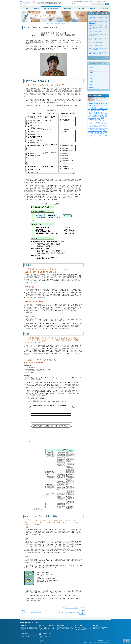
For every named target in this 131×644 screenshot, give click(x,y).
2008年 (91, 70)
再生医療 (100, 132)
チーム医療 (101, 125)
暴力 (101, 116)
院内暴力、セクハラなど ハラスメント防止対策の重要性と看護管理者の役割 (98, 27)
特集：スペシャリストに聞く (71, 608)
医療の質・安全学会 (96, 105)
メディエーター (99, 130)
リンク (41, 638)
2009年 (91, 67)
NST (103, 118)
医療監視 (100, 134)
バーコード (99, 128)
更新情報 (42, 640)
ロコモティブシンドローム (98, 130)
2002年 (91, 87)
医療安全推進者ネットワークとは (47, 636)
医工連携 (101, 114)
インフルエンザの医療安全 (96, 42)
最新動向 (23, 625)
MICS (99, 118)
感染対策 (101, 115)
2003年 (91, 84)
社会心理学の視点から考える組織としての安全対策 (98, 49)
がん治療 (98, 119)
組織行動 (97, 111)
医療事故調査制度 (98, 106)
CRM (98, 112)
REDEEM (91, 119)
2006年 (91, 76)
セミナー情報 (79, 625)
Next (107, 57)
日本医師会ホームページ (104, 641)
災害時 (105, 116)
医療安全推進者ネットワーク (30, 623)
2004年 (91, 81)
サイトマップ (43, 642)
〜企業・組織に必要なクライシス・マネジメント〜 (97, 39)
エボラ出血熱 (95, 122)
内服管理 (93, 132)
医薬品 (93, 112)
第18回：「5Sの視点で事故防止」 (33, 612)
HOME (48, 24)
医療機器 (93, 134)
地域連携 (95, 115)
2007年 (91, 73)
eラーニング (92, 118)
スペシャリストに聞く (56, 24)
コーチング (97, 124)
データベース (96, 127)
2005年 (91, 78)
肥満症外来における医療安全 (97, 45)
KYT (101, 112)
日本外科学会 (95, 116)
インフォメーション (44, 639)
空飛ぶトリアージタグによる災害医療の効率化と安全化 (98, 53)
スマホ (103, 124)
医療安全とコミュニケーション (97, 31)
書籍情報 (96, 625)
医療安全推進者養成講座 (98, 103)
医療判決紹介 (61, 625)
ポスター (95, 114)
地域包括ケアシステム (97, 135)
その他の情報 (25, 633)
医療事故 (94, 109)
